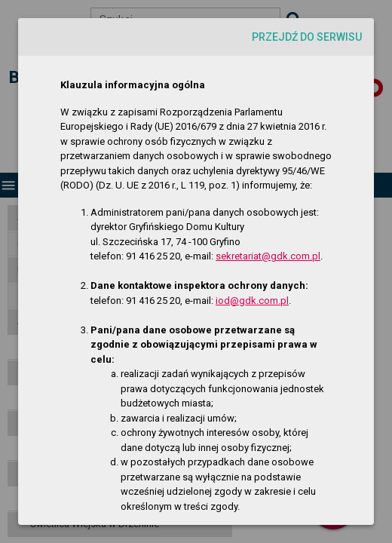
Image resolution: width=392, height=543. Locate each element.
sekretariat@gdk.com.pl (268, 256)
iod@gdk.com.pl (252, 301)
